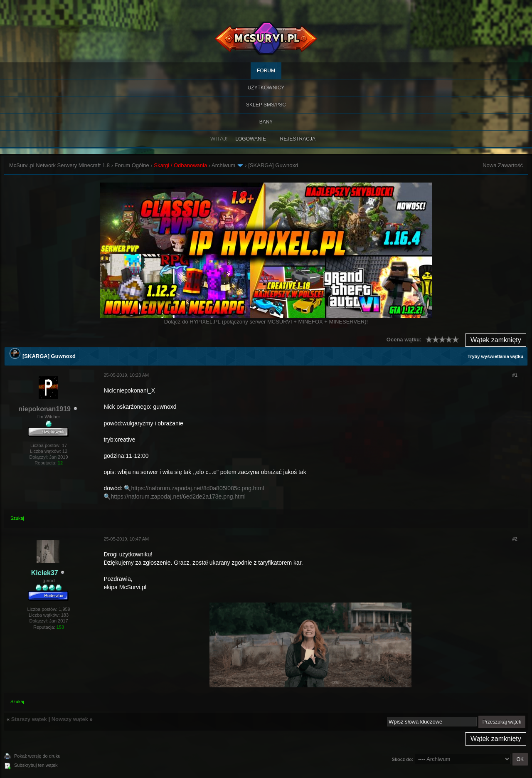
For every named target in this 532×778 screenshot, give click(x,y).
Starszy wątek (29, 719)
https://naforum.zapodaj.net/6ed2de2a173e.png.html (178, 496)
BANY (266, 122)
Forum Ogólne (132, 165)
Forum (266, 71)
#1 (515, 375)
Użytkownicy (266, 88)
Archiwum (223, 165)
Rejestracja (298, 139)
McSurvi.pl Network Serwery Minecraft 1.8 (59, 165)
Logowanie (251, 139)
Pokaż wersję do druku (37, 756)
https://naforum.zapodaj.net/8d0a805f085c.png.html (197, 488)
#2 (515, 539)
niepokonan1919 (45, 409)
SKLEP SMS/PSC (266, 105)
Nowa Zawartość (503, 165)
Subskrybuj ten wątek (36, 765)
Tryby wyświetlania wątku (495, 356)
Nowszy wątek (70, 719)
